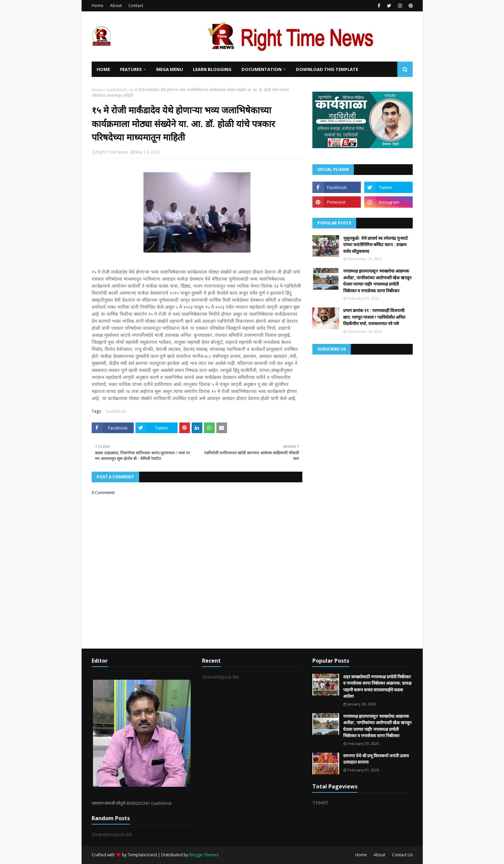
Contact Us (402, 855)
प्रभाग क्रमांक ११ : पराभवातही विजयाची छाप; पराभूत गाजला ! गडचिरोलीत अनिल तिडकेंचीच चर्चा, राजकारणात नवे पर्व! (374, 317)
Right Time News (112, 152)
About (116, 6)
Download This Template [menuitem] (327, 69)
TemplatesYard (142, 855)
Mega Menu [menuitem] (170, 69)
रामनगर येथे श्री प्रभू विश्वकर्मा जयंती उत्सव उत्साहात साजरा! (376, 759)
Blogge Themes (204, 855)
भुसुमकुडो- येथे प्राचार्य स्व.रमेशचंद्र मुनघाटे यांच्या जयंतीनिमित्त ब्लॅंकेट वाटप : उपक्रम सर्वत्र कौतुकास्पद (376, 245)
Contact (136, 6)
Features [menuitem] (131, 69)
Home (97, 6)
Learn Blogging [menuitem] (212, 69)
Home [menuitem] (103, 69)
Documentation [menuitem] (262, 69)
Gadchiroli (117, 90)
